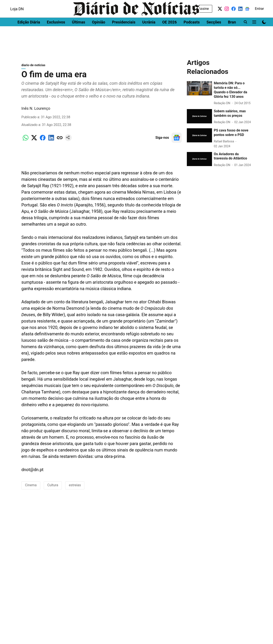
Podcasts (192, 33)
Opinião (99, 33)
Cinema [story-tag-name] (31, 487)
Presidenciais (124, 33)
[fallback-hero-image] (199, 90)
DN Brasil (36, 4)
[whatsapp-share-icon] (26, 142)
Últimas (78, 33)
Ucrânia (149, 33)
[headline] (233, 92)
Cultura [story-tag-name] (53, 487)
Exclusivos (56, 33)
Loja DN (17, 20)
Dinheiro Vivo (15, 4)
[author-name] (223, 105)
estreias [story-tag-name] (75, 487)
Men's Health (56, 4)
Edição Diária (29, 33)
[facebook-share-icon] (43, 142)
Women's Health (82, 4)
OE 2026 (169, 33)
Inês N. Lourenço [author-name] (36, 110)
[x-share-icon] (34, 142)
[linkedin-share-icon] (51, 142)
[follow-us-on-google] (177, 140)
